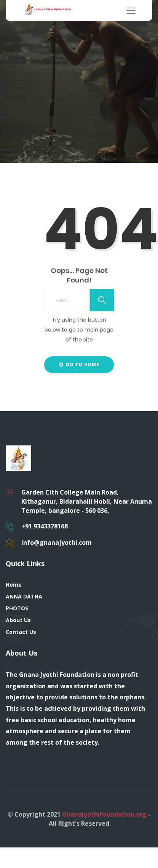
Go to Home (79, 365)
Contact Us (21, 632)
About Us (18, 620)
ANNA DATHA (24, 596)
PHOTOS (17, 608)
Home (14, 585)
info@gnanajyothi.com (57, 542)
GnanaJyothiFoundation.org (104, 814)
